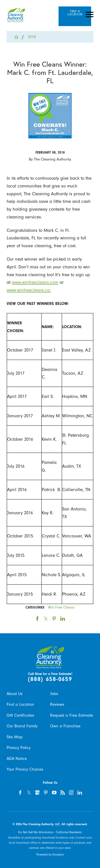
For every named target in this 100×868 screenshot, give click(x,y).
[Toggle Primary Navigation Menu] (90, 14)
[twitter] (29, 793)
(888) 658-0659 (50, 679)
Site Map (15, 737)
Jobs (54, 694)
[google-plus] (37, 793)
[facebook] (20, 793)
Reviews (57, 704)
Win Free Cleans (61, 607)
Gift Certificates (20, 715)
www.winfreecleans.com (35, 282)
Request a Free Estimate (72, 715)
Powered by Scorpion (50, 855)
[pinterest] (46, 793)
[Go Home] (18, 37)
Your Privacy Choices (25, 769)
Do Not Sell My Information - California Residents (50, 832)
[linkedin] (80, 793)
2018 (32, 37)
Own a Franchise (65, 726)
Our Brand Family (22, 726)
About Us (15, 694)
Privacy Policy (19, 748)
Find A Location (75, 13)
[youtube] (54, 793)
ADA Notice (17, 759)
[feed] (63, 793)
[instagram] (71, 793)
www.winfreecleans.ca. (29, 290)
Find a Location (20, 704)
